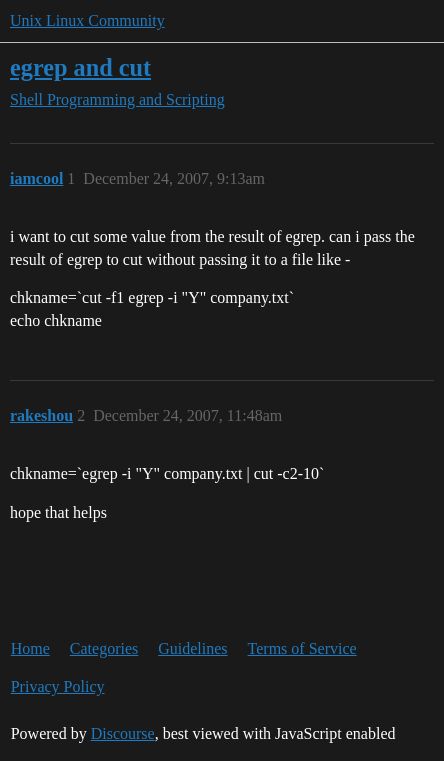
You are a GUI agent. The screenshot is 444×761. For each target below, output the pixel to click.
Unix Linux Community (87, 20)
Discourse (123, 733)
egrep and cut (80, 67)
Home (30, 648)
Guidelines (192, 648)
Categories (104, 648)
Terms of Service (302, 648)
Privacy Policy (58, 686)
